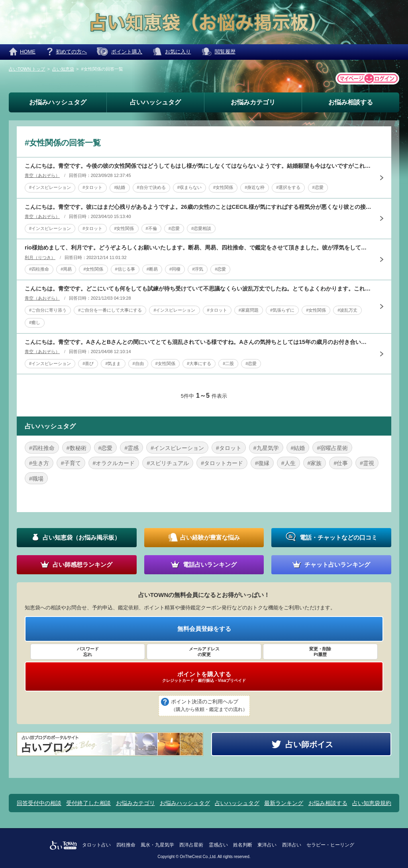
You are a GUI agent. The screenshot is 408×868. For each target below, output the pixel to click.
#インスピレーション (50, 187)
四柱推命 (126, 845)
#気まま (113, 363)
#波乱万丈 (347, 310)
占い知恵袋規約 (372, 803)
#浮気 (198, 269)
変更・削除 (320, 652)
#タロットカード (222, 463)
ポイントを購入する (204, 677)
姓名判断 (243, 845)
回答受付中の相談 (39, 803)
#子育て (71, 463)
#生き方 (39, 463)
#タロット (92, 187)
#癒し (35, 322)
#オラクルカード (114, 463)
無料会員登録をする (204, 629)
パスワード (88, 652)
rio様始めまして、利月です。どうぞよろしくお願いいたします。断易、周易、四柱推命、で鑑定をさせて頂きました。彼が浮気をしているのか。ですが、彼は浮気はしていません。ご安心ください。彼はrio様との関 (198, 247)
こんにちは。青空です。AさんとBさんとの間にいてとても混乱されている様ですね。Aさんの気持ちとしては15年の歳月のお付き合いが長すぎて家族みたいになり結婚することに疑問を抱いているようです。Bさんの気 (198, 342)
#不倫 (151, 228)
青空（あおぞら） (42, 175)
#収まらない (189, 187)
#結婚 (120, 187)
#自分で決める (151, 187)
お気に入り (178, 52)
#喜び (88, 363)
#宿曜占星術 (332, 448)
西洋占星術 (191, 845)
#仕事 (341, 463)
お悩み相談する (351, 102)
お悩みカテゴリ (253, 102)
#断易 (152, 269)
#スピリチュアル (168, 463)
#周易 (66, 269)
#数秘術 (76, 448)
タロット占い (96, 845)
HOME (28, 52)
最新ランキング (284, 803)
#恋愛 (318, 187)
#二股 (228, 363)
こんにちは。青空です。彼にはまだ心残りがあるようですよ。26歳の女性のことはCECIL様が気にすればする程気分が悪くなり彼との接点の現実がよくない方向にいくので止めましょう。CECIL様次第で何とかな (198, 207)
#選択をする (288, 187)
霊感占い (218, 845)
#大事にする (199, 363)
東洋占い (267, 845)
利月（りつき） (40, 257)
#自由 (138, 363)
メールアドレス (204, 652)
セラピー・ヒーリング (330, 845)
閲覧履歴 (225, 52)
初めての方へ (71, 52)
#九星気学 (266, 448)
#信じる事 (125, 269)
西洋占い (292, 845)
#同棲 (175, 269)
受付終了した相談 (88, 803)
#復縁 (262, 463)
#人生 (288, 463)
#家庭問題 (249, 310)
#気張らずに (282, 310)
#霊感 (131, 448)
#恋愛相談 (201, 228)
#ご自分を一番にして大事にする (110, 310)
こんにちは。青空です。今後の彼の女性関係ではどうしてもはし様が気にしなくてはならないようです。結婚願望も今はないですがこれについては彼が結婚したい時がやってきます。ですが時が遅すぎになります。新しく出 (198, 166)
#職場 (36, 479)
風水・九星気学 (157, 845)
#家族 (315, 463)
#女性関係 (223, 187)
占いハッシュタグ (155, 102)
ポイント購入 (127, 52)
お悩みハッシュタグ (58, 102)
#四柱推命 (39, 269)
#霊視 (367, 463)
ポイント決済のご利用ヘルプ (209, 706)
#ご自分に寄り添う (48, 310)
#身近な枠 (255, 187)
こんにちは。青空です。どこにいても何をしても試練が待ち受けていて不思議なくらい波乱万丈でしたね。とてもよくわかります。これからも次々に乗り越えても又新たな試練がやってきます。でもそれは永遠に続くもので (198, 289)
